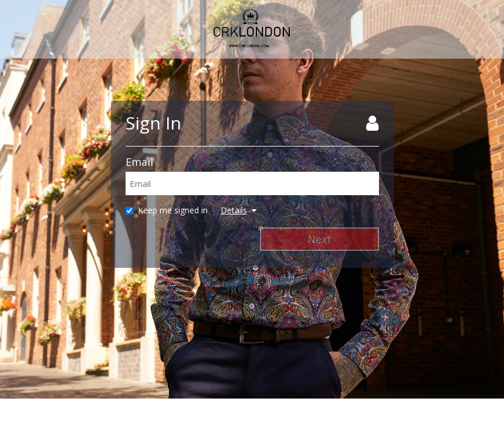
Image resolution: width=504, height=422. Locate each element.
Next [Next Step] (319, 239)
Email (139, 162)
